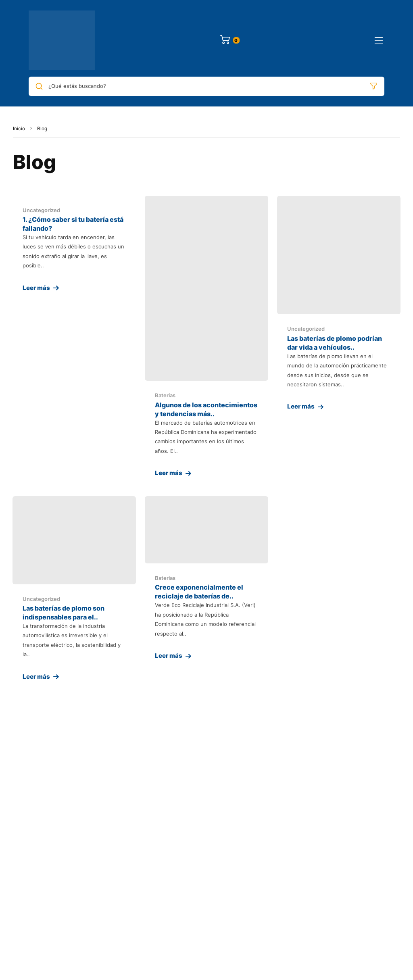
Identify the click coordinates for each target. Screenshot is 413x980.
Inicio (19, 128)
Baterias (165, 395)
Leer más (36, 288)
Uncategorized (41, 210)
